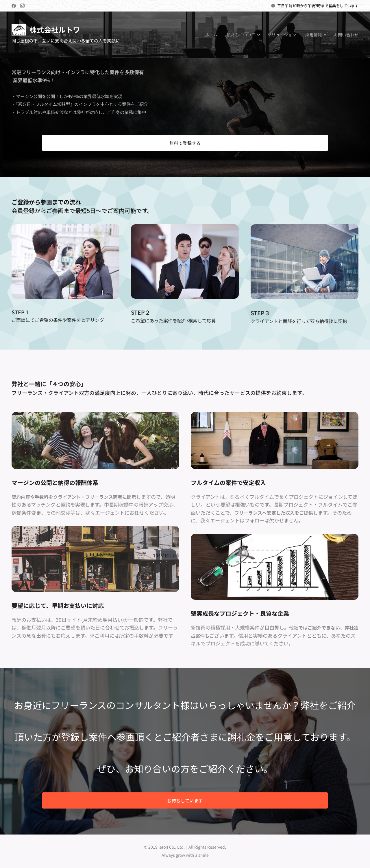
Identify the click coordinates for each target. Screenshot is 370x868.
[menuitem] (209, 35)
